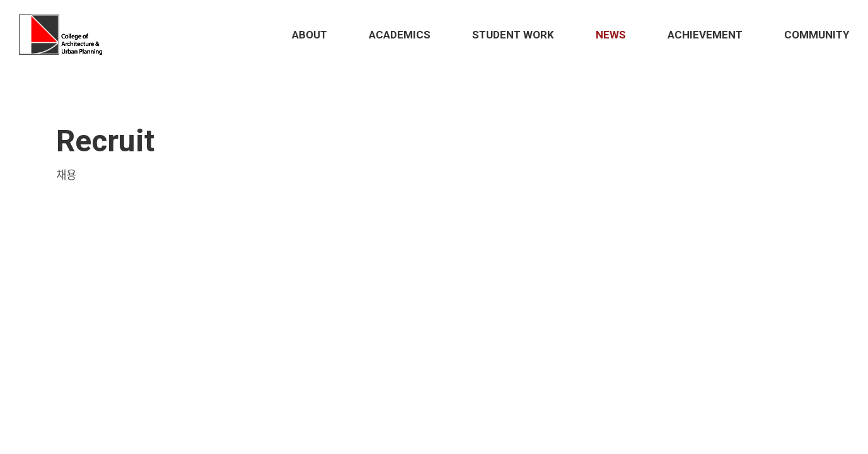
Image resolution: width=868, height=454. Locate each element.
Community (817, 35)
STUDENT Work (513, 35)
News (611, 35)
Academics (400, 35)
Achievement (705, 35)
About (310, 35)
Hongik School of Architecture (63, 35)
